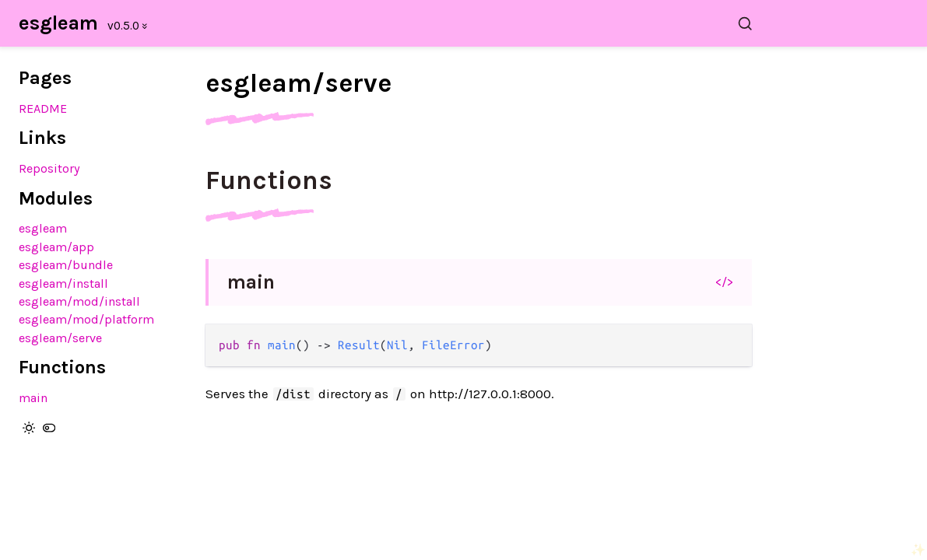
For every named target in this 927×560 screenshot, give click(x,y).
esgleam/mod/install (79, 301)
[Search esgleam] (488, 23)
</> (724, 282)
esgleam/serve (60, 338)
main (33, 398)
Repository (49, 168)
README (43, 108)
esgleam (58, 23)
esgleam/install (63, 283)
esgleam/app (56, 247)
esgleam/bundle (66, 265)
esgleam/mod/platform (86, 319)
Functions (269, 180)
